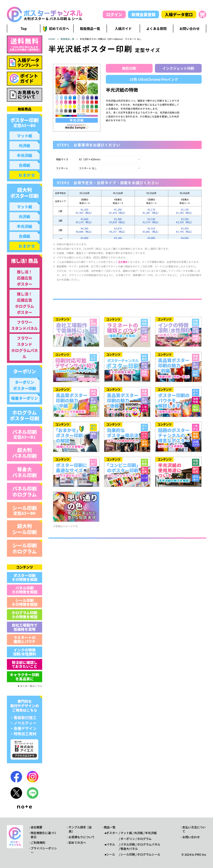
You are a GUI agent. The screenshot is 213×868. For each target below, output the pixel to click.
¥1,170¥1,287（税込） (151, 211)
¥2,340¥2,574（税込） (151, 221)
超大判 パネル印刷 (25, 453)
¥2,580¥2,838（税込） (118, 221)
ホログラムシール (149, 854)
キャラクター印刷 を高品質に (24, 677)
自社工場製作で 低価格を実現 (25, 627)
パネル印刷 (25, 434)
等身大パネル (129, 849)
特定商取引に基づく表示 (44, 835)
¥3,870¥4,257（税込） (118, 230)
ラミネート (62, 168)
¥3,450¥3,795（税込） (185, 230)
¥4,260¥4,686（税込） (84, 230)
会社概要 (36, 827)
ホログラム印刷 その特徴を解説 (25, 615)
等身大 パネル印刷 (25, 472)
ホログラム (144, 839)
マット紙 (126, 833)
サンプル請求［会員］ (80, 829)
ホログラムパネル (149, 844)
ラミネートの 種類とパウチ (25, 639)
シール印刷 (25, 510)
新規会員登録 (144, 14)
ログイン (114, 14)
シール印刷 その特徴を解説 (25, 602)
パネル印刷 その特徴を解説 (25, 590)
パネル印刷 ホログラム (25, 491)
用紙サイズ (62, 159)
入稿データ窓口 (179, 14)
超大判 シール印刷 (25, 529)
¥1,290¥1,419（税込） (118, 211)
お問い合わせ (191, 837)
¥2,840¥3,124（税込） (84, 221)
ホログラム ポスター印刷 (25, 415)
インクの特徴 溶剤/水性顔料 (24, 652)
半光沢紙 (151, 833)
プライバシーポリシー (44, 850)
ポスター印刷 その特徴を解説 (25, 577)
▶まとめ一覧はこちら (30, 686)
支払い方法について (194, 829)
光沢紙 (139, 833)
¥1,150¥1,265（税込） (185, 211)
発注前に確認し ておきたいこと (25, 664)
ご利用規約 (38, 843)
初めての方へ (77, 843)
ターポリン (128, 839)
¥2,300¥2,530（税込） (185, 221)
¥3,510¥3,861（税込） (151, 230)
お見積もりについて (82, 837)
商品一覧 (110, 827)
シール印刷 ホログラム (25, 548)
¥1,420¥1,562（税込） (84, 211)
